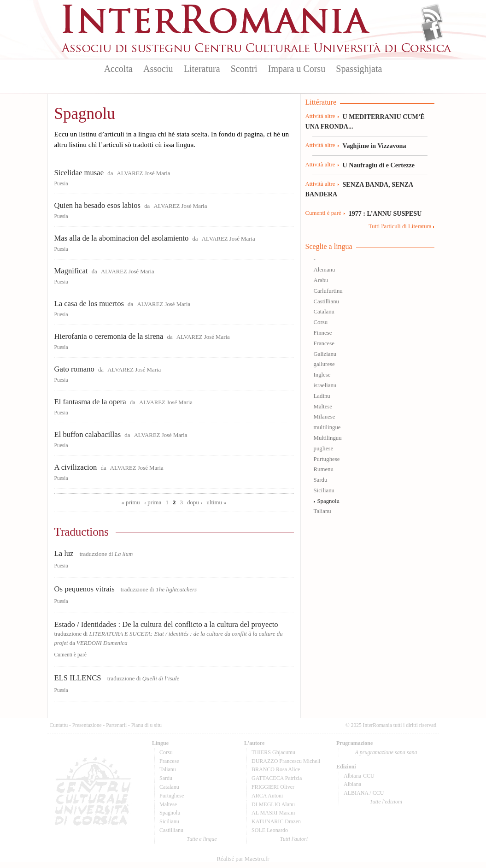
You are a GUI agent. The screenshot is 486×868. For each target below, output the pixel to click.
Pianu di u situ (146, 725)
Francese (324, 343)
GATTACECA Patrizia (277, 778)
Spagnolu (328, 501)
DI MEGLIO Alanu (273, 804)
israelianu (325, 385)
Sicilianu (324, 490)
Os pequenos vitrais (85, 589)
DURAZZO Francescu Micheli (286, 761)
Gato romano (74, 369)
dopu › (195, 502)
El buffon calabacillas (88, 434)
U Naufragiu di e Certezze (379, 165)
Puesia (61, 183)
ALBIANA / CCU (364, 793)
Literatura (202, 69)
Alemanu (325, 270)
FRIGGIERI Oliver (273, 787)
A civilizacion (76, 467)
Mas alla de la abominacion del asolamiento (122, 238)
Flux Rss (432, 15)
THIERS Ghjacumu (273, 752)
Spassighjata (359, 69)
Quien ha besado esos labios (97, 205)
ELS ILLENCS (78, 678)
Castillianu (326, 301)
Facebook (432, 30)
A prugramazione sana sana (386, 752)
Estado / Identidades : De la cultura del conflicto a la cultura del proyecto (166, 624)
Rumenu (324, 469)
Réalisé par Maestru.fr (243, 859)
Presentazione (87, 725)
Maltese (323, 407)
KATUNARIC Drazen (276, 821)
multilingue (327, 427)
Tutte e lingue (202, 839)
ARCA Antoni (267, 796)
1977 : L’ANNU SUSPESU (385, 213)
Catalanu (324, 312)
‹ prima (153, 502)
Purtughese (327, 459)
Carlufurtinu (328, 291)
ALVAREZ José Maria (144, 173)
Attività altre (320, 116)
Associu (158, 69)
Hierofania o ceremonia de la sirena (109, 336)
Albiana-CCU (359, 776)
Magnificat (71, 271)
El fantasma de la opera (90, 402)
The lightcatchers (176, 590)
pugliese (324, 449)
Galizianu (325, 354)
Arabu (321, 280)
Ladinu (322, 396)
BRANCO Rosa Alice (276, 769)
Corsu (321, 322)
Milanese (325, 417)
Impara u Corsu (297, 69)
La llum (124, 554)
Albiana (352, 784)
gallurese (324, 364)
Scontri (244, 69)
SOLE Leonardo (270, 830)
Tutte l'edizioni (386, 802)
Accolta (118, 69)
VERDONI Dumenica (102, 643)
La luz (64, 553)
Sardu (321, 480)
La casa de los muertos (89, 304)
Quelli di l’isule (161, 679)
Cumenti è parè (70, 655)
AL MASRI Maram (273, 813)
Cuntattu (59, 725)
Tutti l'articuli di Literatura (400, 226)
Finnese (323, 333)
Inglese (322, 375)
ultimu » (216, 502)
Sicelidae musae (79, 173)
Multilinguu (328, 438)
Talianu (322, 511)
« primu (131, 502)
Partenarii (116, 725)
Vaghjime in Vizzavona (375, 146)
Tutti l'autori (294, 839)
